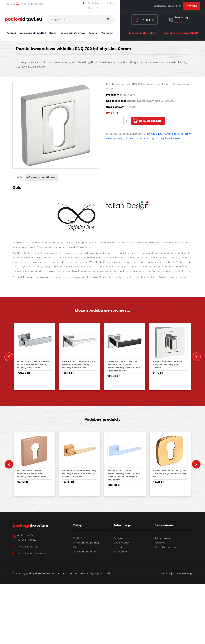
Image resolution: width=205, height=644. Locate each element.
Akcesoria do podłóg (86, 543)
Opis (20, 177)
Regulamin (120, 552)
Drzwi (77, 547)
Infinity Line (154, 134)
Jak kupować (163, 538)
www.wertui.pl (184, 573)
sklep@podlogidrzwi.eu (32, 554)
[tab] (20, 177)
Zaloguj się (145, 20)
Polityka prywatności (99, 573)
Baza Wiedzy (122, 543)
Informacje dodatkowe (41, 177)
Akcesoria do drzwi (138, 138)
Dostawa (160, 543)
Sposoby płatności (166, 547)
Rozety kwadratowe (168, 138)
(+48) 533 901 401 (29, 547)
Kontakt (192, 6)
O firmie (119, 538)
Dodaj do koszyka (150, 121)
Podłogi (78, 538)
